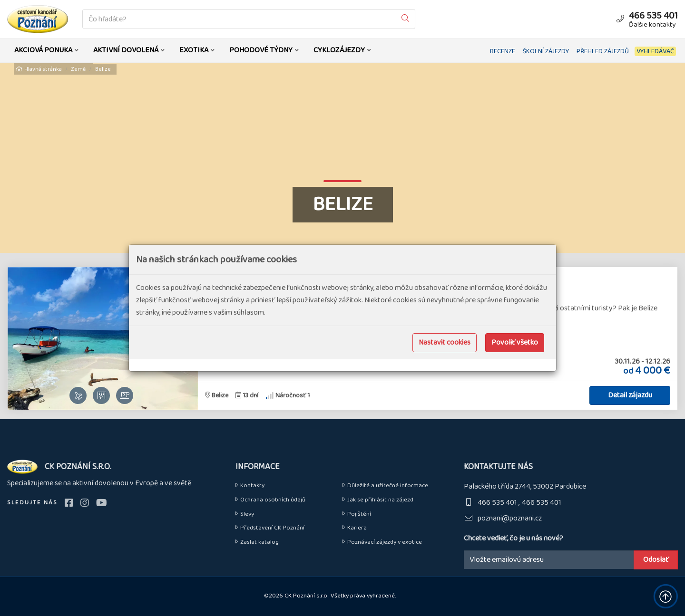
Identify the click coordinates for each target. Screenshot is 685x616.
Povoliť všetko (515, 342)
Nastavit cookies (445, 342)
